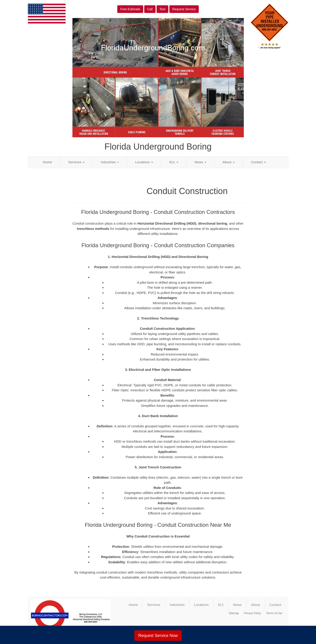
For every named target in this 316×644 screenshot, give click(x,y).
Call (150, 9)
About (229, 162)
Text (162, 9)
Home (48, 162)
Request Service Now (158, 636)
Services (77, 162)
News (200, 162)
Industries (110, 162)
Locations (144, 162)
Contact (258, 162)
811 (174, 162)
